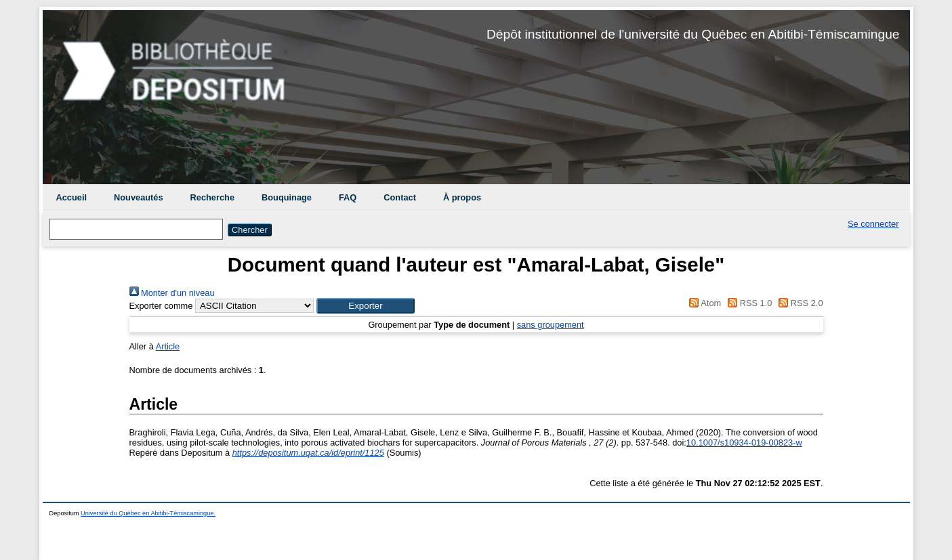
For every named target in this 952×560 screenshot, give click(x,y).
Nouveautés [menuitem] (139, 197)
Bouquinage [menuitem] (287, 197)
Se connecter (873, 224)
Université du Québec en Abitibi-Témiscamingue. (148, 513)
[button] (366, 306)
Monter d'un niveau (172, 293)
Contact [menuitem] (400, 197)
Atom (703, 303)
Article (168, 346)
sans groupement (551, 325)
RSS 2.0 (799, 303)
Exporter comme (161, 306)
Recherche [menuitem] (212, 197)
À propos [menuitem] (462, 197)
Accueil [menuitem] (72, 197)
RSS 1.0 (748, 303)
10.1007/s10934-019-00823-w (744, 443)
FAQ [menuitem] (348, 197)
